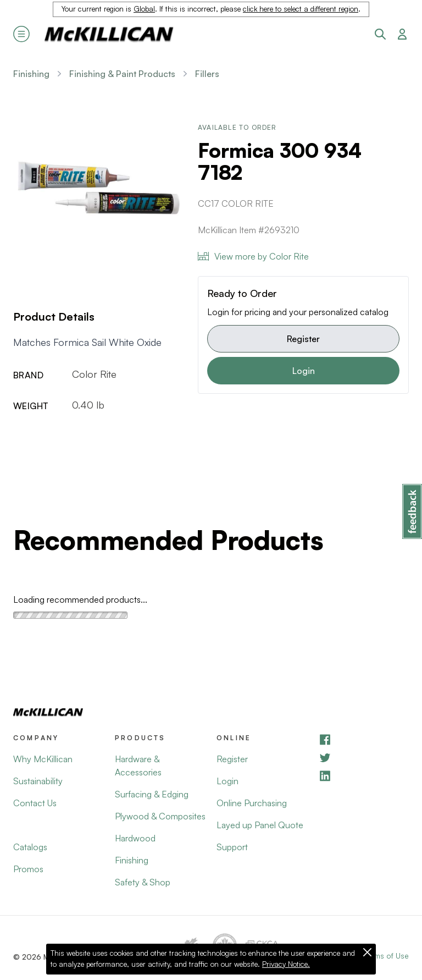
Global (144, 9)
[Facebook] (363, 739)
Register (303, 339)
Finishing (31, 74)
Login (304, 371)
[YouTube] (363, 758)
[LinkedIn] (363, 776)
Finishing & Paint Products (122, 74)
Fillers (207, 74)
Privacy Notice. (286, 964)
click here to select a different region (301, 9)
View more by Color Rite (253, 256)
